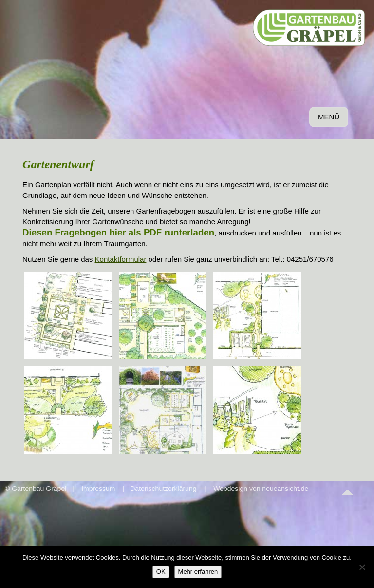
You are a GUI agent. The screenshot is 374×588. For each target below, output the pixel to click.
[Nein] (362, 567)
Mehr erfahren (198, 572)
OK (161, 572)
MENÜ (330, 119)
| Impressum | (95, 489)
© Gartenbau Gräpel (36, 489)
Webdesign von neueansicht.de (261, 489)
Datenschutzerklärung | (169, 489)
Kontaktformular (121, 259)
